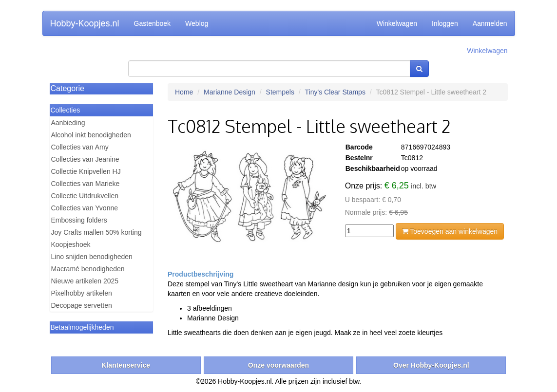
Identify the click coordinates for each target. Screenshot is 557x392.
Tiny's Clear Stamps (335, 92)
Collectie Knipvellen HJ (86, 171)
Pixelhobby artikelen (82, 293)
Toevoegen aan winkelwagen (450, 231)
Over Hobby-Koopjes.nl (431, 365)
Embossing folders (79, 220)
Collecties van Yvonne (85, 208)
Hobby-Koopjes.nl (85, 23)
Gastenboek (153, 23)
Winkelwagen (397, 23)
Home (184, 92)
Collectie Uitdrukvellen (85, 196)
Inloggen (445, 23)
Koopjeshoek (71, 244)
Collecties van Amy (80, 147)
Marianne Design (230, 92)
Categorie (67, 88)
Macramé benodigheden (88, 269)
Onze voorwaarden (278, 365)
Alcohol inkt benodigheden (91, 135)
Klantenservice (126, 365)
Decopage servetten (82, 305)
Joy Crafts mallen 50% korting (96, 232)
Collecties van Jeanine (85, 159)
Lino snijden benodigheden (92, 257)
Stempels (280, 92)
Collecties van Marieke (86, 184)
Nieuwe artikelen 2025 (85, 281)
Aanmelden (490, 23)
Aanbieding (68, 123)
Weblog (197, 23)
